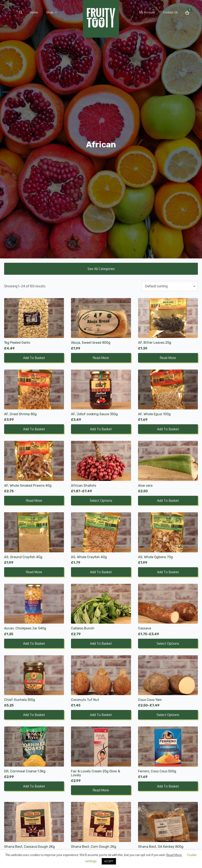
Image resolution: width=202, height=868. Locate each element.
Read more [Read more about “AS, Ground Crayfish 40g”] (34, 572)
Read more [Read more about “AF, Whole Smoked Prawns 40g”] (34, 501)
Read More (174, 855)
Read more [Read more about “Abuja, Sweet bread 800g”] (101, 358)
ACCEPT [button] (109, 861)
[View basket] (187, 12)
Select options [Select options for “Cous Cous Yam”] (168, 715)
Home (34, 12)
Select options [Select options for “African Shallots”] (101, 501)
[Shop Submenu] (57, 12)
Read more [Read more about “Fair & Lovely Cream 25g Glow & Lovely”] (101, 790)
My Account (147, 12)
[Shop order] (170, 286)
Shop (50, 12)
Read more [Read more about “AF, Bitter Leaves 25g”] (168, 358)
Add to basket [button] (34, 358)
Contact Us (171, 12)
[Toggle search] (21, 12)
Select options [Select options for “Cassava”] (168, 643)
